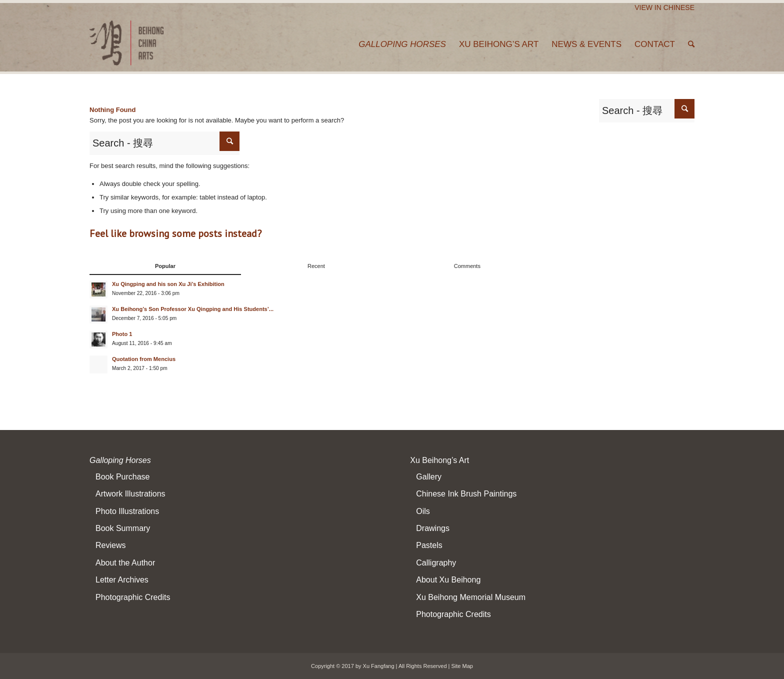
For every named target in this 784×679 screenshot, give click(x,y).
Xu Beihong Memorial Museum (471, 597)
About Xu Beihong (448, 580)
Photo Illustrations (127, 511)
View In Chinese (664, 7)
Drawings (433, 528)
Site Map (462, 666)
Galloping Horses (120, 460)
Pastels (429, 545)
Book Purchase (123, 477)
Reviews (110, 545)
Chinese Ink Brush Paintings (466, 494)
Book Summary (123, 528)
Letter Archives (122, 580)
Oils (423, 511)
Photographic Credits (133, 597)
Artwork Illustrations (130, 494)
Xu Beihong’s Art (439, 460)
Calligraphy (436, 563)
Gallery (429, 477)
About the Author (125, 563)
